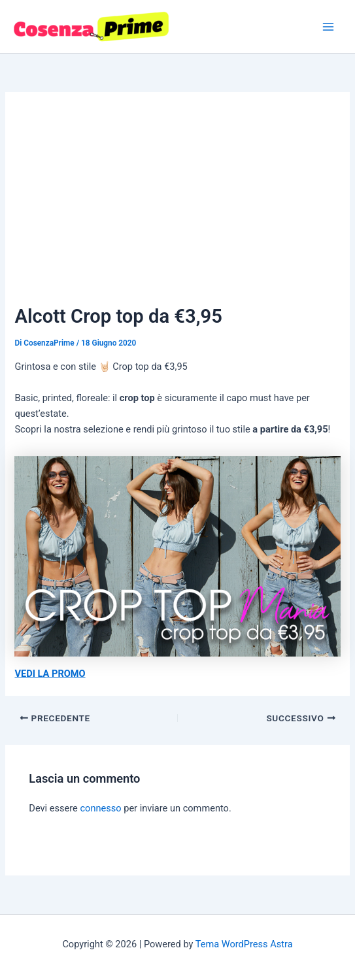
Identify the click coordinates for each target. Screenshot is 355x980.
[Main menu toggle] (328, 27)
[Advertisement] (178, 204)
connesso (100, 808)
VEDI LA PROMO (50, 674)
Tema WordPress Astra (244, 944)
